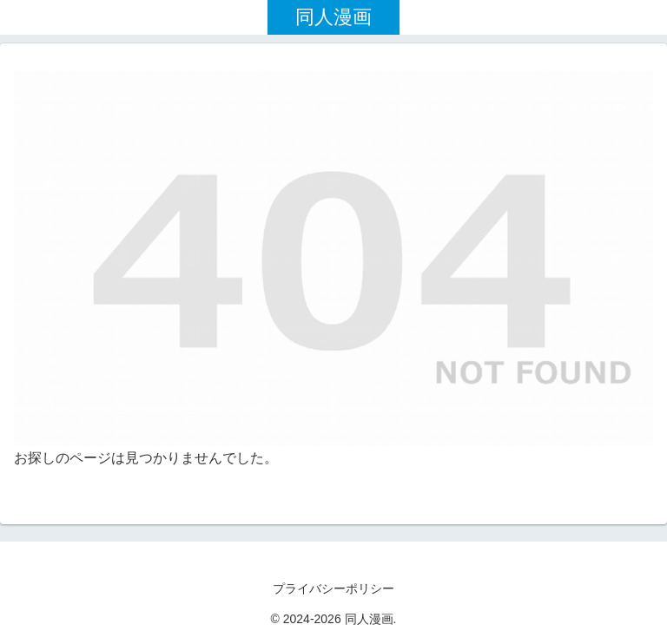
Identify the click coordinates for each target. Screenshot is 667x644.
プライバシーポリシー (333, 588)
